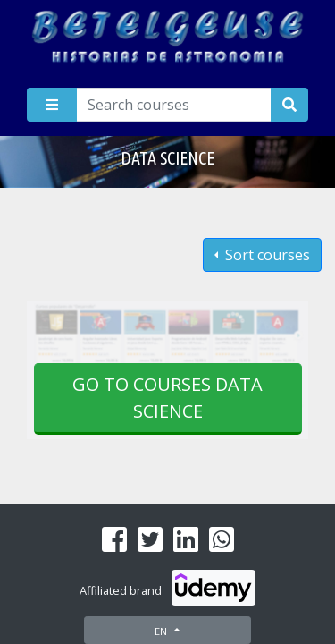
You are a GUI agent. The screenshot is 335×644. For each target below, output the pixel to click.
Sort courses (266, 255)
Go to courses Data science (167, 398)
